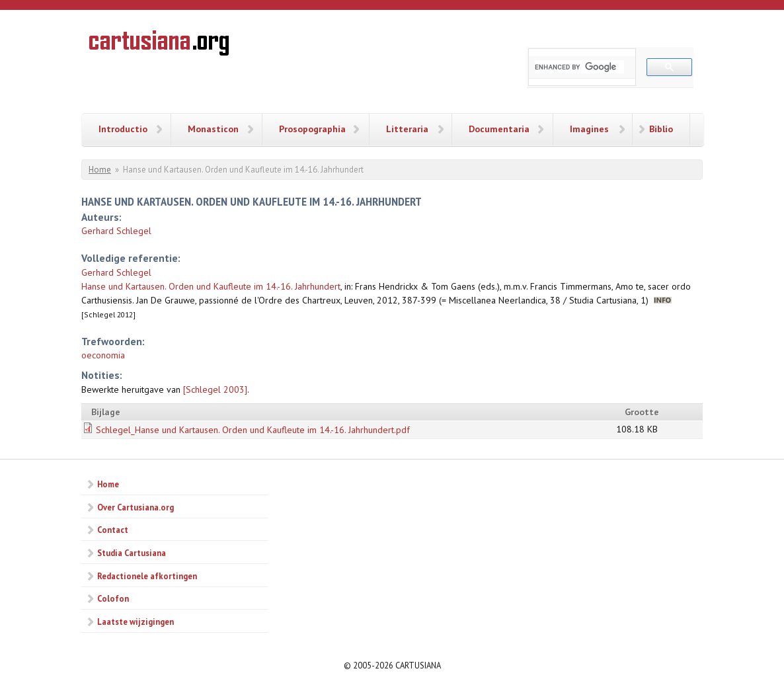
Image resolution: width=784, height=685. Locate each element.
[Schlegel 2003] (215, 389)
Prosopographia (312, 129)
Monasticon (213, 129)
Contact (113, 530)
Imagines (589, 129)
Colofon (113, 598)
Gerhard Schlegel (116, 231)
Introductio (123, 129)
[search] (579, 67)
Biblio (661, 129)
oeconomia (103, 355)
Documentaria (499, 129)
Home (100, 170)
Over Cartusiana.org (136, 507)
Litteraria (407, 129)
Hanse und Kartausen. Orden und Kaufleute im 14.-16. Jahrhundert (211, 286)
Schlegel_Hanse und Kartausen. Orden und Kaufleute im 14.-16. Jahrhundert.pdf (253, 430)
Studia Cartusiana (132, 553)
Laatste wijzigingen (136, 622)
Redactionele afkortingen (147, 576)
